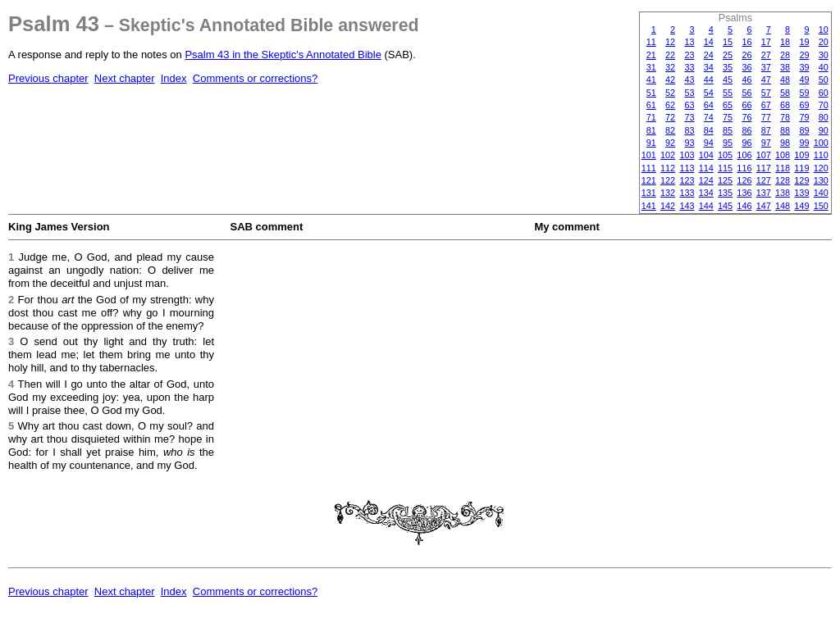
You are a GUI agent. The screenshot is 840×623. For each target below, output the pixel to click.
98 (785, 143)
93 (689, 143)
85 (728, 130)
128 (783, 180)
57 (766, 93)
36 (746, 67)
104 (706, 155)
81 (651, 130)
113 (687, 168)
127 (764, 180)
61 (651, 105)
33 (689, 67)
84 (709, 130)
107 (764, 155)
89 (804, 130)
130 (821, 180)
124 (706, 180)
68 (785, 105)
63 (689, 105)
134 (706, 193)
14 (709, 42)
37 (766, 67)
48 (785, 80)
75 (728, 117)
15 (728, 42)
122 (668, 180)
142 (668, 206)
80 (824, 117)
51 (651, 93)
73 (689, 117)
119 (801, 168)
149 (801, 206)
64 (709, 105)
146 (744, 206)
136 (744, 193)
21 (651, 55)
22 (670, 55)
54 (709, 93)
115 (725, 168)
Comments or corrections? (255, 78)
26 (746, 55)
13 (689, 42)
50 (824, 80)
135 (725, 193)
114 (706, 168)
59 (804, 93)
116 (744, 168)
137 (764, 193)
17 (766, 42)
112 (668, 168)
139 (801, 193)
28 (785, 55)
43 (689, 80)
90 (824, 130)
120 (821, 168)
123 (687, 180)
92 (670, 143)
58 (785, 93)
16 (746, 42)
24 (709, 55)
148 (783, 206)
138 (783, 193)
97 (766, 143)
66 (746, 105)
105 (725, 155)
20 (824, 42)
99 (804, 143)
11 (651, 42)
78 (785, 117)
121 (649, 180)
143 (687, 206)
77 (766, 117)
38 (785, 67)
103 (687, 155)
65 (728, 105)
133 (687, 193)
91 (651, 143)
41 (651, 80)
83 (689, 130)
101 (649, 155)
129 (801, 180)
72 (670, 117)
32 (670, 67)
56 (746, 93)
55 (728, 93)
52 (670, 93)
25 (728, 55)
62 (670, 105)
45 (728, 80)
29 (804, 55)
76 (746, 117)
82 (670, 130)
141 (649, 206)
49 (804, 80)
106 (744, 155)
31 (651, 67)
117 (764, 168)
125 (725, 180)
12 (670, 42)
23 (689, 55)
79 (804, 117)
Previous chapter (48, 78)
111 (649, 168)
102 (668, 155)
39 (804, 67)
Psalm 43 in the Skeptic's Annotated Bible (283, 55)
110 (821, 155)
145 (725, 206)
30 (824, 55)
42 (670, 80)
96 (746, 143)
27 (766, 55)
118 (783, 168)
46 (746, 80)
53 (689, 93)
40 (824, 67)
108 (783, 155)
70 (824, 105)
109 (801, 155)
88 (785, 130)
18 (785, 42)
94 (709, 143)
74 (709, 117)
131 (649, 193)
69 (804, 105)
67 (766, 105)
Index (174, 78)
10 (824, 30)
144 (706, 206)
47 (766, 80)
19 (804, 42)
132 (668, 193)
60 (824, 93)
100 (821, 143)
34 (709, 67)
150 (821, 206)
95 (728, 143)
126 (744, 180)
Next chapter (125, 78)
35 (728, 67)
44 (709, 80)
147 (764, 206)
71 (651, 117)
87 (766, 130)
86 (746, 130)
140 (821, 193)
